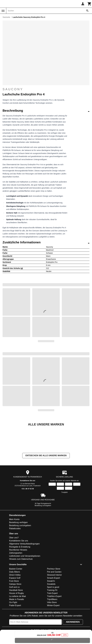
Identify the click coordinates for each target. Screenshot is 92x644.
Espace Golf (15, 603)
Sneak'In (51, 606)
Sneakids (51, 609)
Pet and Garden (54, 597)
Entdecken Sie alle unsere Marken (46, 481)
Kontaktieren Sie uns (28, 506)
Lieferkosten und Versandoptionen (25, 581)
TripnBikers (52, 625)
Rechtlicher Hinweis (18, 575)
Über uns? (14, 563)
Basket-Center (16, 594)
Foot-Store (14, 606)
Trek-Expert (52, 619)
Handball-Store (16, 616)
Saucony (46, 89)
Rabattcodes (15, 554)
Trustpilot (64, 518)
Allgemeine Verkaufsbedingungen (24, 569)
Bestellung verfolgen (18, 548)
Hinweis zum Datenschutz (21, 584)
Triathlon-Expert (54, 622)
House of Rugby (17, 619)
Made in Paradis (17, 625)
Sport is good (53, 613)
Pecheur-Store (54, 594)
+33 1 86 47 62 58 (28, 514)
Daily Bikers (15, 597)
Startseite (6, 17)
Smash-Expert (54, 603)
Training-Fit (52, 616)
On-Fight (13, 628)
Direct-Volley (15, 600)
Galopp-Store (15, 609)
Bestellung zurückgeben (43, 531)
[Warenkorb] (89, 4)
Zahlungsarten (16, 578)
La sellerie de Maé (18, 622)
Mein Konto (14, 545)
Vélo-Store (52, 628)
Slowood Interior (55, 600)
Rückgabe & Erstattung (20, 572)
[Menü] (3, 11)
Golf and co (14, 613)
